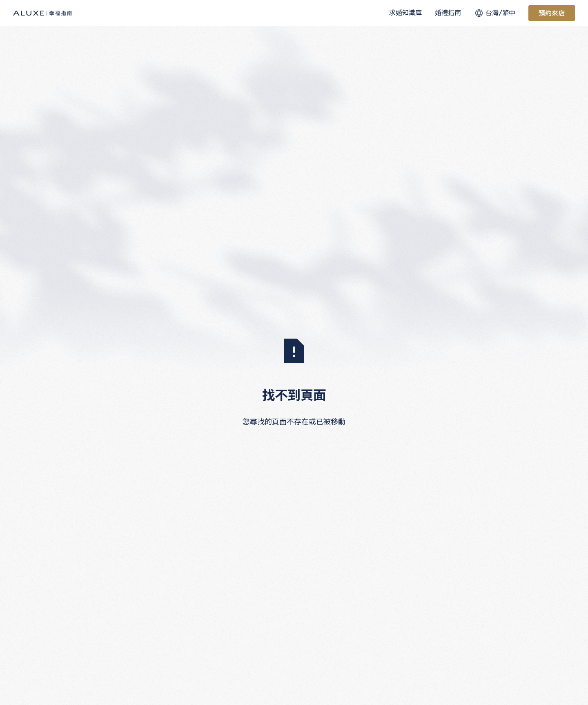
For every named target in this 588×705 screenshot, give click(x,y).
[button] (405, 13)
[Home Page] (42, 13)
